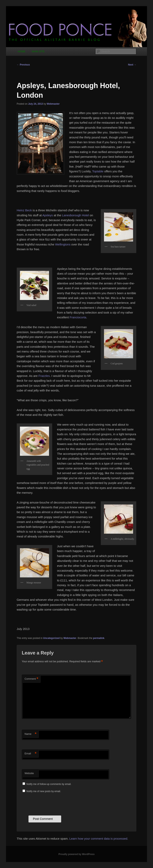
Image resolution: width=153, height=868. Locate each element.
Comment (31, 679)
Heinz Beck (24, 210)
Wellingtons (63, 244)
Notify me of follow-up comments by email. (49, 784)
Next (132, 65)
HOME (22, 51)
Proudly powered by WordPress (76, 854)
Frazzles (44, 376)
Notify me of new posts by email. (44, 791)
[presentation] (52, 804)
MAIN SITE (38, 51)
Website (29, 773)
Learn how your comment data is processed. (99, 839)
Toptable (98, 171)
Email (30, 754)
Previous (23, 65)
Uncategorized (51, 638)
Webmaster (53, 104)
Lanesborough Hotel (75, 215)
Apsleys (47, 215)
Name (30, 734)
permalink (99, 638)
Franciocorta (78, 317)
